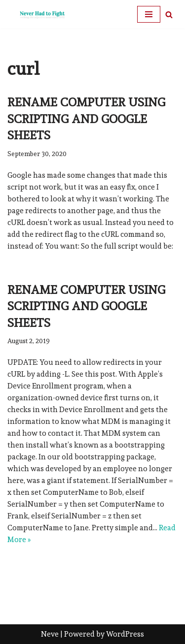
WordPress (125, 634)
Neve (50, 634)
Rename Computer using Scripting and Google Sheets (86, 119)
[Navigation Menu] (149, 14)
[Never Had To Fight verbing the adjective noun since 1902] (37, 14)
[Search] (169, 15)
